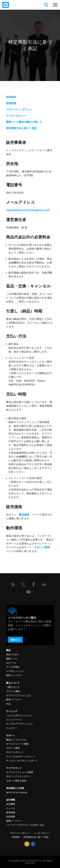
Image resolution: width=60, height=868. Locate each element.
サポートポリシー (15, 752)
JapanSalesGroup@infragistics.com (28, 210)
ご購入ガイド (13, 687)
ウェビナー (12, 728)
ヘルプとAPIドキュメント (19, 716)
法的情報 (11, 817)
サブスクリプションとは (18, 695)
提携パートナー (14, 821)
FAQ (8, 704)
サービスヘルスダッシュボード (22, 761)
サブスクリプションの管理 (20, 772)
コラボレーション (15, 671)
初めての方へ (13, 655)
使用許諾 (11, 103)
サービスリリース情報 (17, 744)
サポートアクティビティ (18, 776)
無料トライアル (14, 675)
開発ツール (12, 659)
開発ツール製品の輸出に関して (24, 122)
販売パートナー (14, 700)
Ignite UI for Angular (17, 792)
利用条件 (11, 97)
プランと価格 (13, 691)
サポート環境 (42, 547)
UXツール (11, 663)
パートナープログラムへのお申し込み (25, 825)
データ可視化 (13, 667)
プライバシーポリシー (20, 833)
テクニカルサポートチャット (21, 757)
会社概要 (11, 804)
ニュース (11, 808)
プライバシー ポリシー (19, 109)
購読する (15, 640)
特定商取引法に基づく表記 (21, 128)
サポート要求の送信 (16, 781)
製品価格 (24, 515)
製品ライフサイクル (16, 740)
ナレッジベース (14, 720)
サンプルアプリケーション (20, 724)
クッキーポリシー (16, 116)
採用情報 (11, 812)
